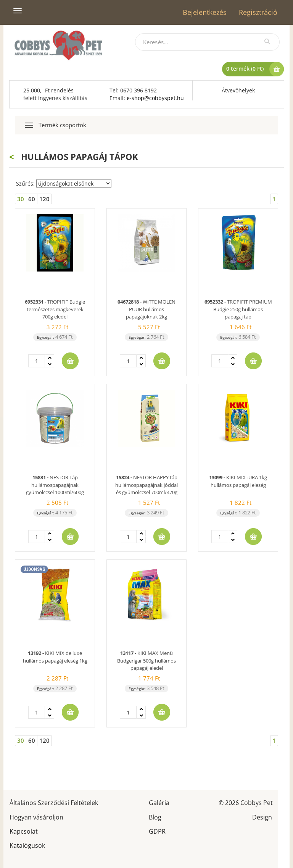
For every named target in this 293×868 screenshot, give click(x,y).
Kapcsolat (24, 831)
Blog (155, 817)
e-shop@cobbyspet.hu (155, 98)
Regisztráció (258, 12)
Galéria (159, 802)
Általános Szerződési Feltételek (54, 802)
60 (32, 199)
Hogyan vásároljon (36, 817)
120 (44, 199)
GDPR (157, 831)
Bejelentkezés (205, 12)
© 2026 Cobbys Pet (246, 802)
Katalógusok (27, 845)
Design (262, 817)
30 (21, 199)
